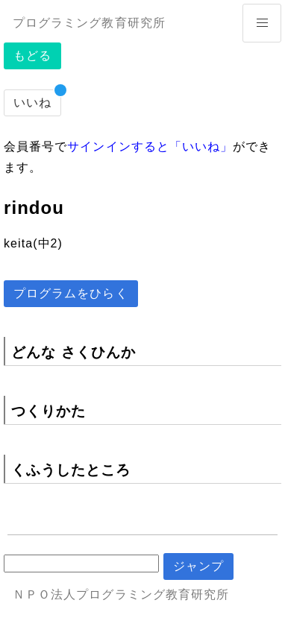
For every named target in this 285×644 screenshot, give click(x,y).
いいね (32, 102)
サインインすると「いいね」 (150, 146)
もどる (32, 56)
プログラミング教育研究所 (89, 23)
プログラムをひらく (71, 293)
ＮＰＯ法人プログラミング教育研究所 (121, 594)
